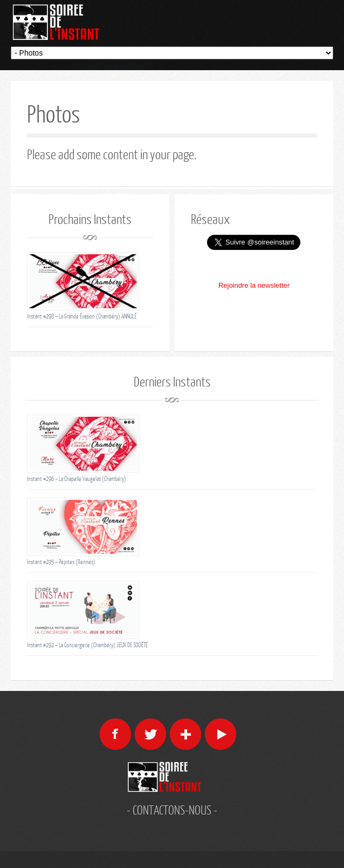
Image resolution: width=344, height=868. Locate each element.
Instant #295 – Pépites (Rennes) (61, 562)
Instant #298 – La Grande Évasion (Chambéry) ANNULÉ (82, 316)
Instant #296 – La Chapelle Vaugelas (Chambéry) (77, 479)
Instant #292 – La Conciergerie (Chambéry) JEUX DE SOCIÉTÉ (87, 645)
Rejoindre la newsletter (254, 285)
